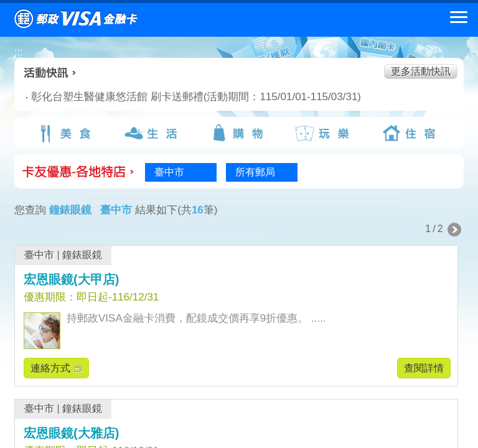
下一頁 (454, 230)
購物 (239, 133)
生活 (152, 133)
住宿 (411, 133)
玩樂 (325, 133)
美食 (67, 133)
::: (18, 52)
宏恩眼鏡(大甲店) (71, 279)
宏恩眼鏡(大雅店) (71, 433)
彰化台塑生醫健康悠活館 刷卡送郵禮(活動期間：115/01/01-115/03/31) (153, 97)
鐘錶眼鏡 (82, 255)
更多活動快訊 (421, 71)
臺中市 (39, 255)
